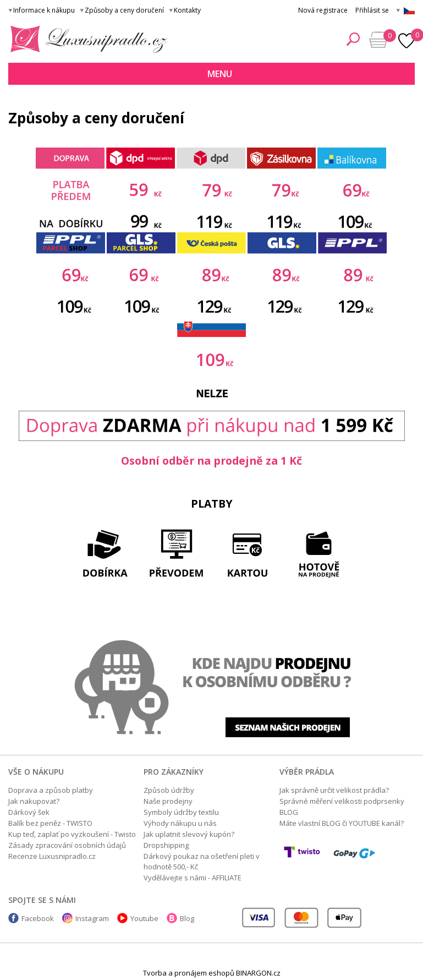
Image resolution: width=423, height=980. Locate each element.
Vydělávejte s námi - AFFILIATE (193, 878)
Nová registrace (323, 10)
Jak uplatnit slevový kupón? (189, 834)
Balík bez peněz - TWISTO (50, 823)
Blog (187, 918)
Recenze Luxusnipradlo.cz (52, 856)
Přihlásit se (372, 10)
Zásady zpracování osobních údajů (67, 845)
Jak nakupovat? (34, 801)
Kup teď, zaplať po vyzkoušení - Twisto (72, 834)
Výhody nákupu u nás (180, 823)
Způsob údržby (169, 790)
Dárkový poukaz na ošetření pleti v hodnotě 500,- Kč (202, 861)
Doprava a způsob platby (51, 790)
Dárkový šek (29, 812)
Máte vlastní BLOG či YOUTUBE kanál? (342, 823)
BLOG (289, 812)
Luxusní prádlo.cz (86, 39)
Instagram (92, 918)
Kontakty (187, 10)
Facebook (38, 918)
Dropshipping (166, 845)
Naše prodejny (168, 801)
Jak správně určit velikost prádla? (334, 790)
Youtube (144, 918)
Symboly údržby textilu (181, 812)
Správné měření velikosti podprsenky (342, 801)
